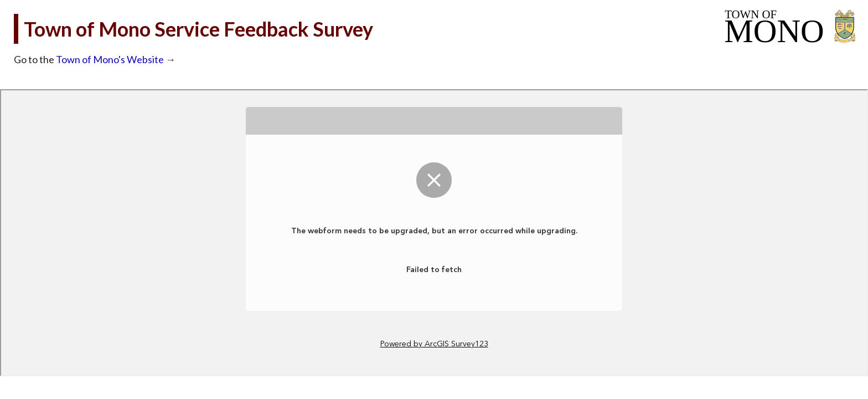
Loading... (434, 233)
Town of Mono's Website (110, 59)
